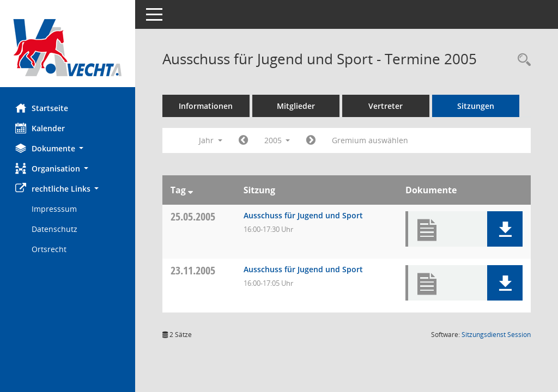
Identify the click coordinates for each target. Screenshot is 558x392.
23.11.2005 (194, 270)
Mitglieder (297, 106)
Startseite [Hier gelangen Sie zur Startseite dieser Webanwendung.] (43, 108)
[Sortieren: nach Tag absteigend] (192, 190)
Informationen (207, 106)
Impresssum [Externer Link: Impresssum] (55, 209)
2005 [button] (278, 140)
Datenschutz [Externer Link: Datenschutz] (56, 229)
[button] (68, 148)
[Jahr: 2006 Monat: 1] (313, 140)
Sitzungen (477, 106)
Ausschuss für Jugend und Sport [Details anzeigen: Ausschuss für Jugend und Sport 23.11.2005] (304, 269)
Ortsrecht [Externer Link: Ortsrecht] (50, 249)
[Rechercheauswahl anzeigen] (521, 60)
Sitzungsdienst (496, 335)
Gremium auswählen (372, 140)
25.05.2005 (194, 216)
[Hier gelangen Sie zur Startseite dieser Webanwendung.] (68, 48)
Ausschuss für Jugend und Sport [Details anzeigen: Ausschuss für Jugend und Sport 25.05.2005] (304, 215)
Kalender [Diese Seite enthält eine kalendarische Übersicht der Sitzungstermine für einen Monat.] (41, 128)
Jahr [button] (212, 140)
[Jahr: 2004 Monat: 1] (244, 140)
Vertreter (387, 106)
